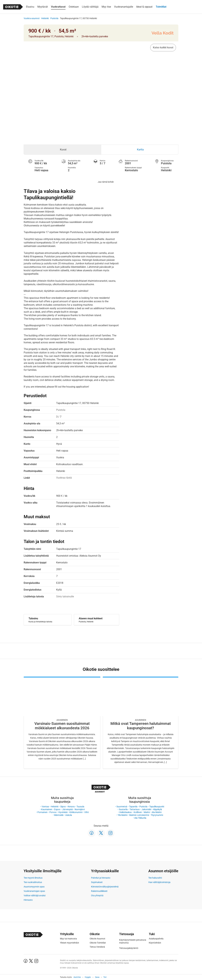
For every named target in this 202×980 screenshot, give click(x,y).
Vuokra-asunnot (32, 18)
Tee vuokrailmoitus (33, 882)
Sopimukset (97, 882)
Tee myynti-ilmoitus (33, 878)
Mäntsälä (59, 815)
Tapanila (133, 807)
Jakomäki (146, 809)
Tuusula (80, 807)
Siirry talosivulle (65, 596)
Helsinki (45, 18)
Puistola (54, 18)
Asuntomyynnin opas (34, 887)
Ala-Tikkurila (140, 818)
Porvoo (53, 812)
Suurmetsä (122, 807)
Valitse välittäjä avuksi (35, 895)
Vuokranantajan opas (34, 891)
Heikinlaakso (126, 812)
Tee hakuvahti (155, 878)
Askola (69, 815)
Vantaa (45, 807)
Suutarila (123, 809)
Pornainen (42, 812)
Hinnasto (28, 900)
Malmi (147, 812)
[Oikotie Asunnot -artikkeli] (62, 723)
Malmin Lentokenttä (139, 815)
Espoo (57, 809)
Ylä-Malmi (123, 815)
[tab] (62, 150)
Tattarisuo (135, 809)
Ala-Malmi (157, 812)
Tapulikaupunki (157, 807)
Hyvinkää (63, 812)
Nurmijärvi (80, 809)
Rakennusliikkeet (99, 891)
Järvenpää (67, 809)
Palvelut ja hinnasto (101, 878)
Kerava (71, 807)
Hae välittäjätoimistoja (159, 882)
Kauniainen (47, 809)
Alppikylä (157, 809)
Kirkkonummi (76, 812)
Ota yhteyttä (97, 895)
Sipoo (63, 807)
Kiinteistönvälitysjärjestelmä (105, 887)
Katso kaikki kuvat (163, 47)
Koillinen (138, 812)
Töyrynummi (157, 815)
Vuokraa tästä (64, 478)
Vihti (86, 812)
